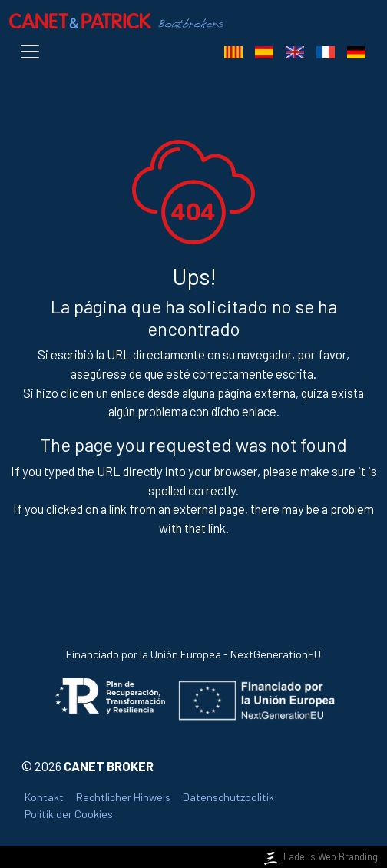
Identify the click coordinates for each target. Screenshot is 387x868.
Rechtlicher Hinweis (123, 797)
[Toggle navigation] (33, 51)
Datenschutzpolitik (228, 797)
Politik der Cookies (69, 814)
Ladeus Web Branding (319, 856)
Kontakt (44, 797)
